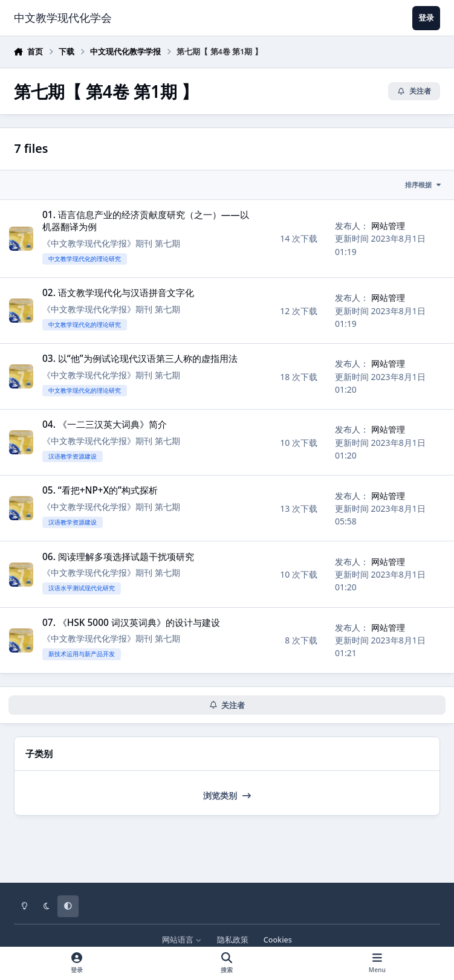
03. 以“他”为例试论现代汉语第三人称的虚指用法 (140, 359)
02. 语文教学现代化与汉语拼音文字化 (118, 293)
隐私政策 (233, 940)
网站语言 (182, 940)
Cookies (278, 940)
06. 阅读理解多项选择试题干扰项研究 (118, 557)
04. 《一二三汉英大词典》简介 (105, 424)
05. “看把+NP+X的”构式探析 (100, 491)
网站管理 (388, 226)
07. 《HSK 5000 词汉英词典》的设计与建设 (131, 623)
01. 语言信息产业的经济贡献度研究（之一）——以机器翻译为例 (146, 221)
